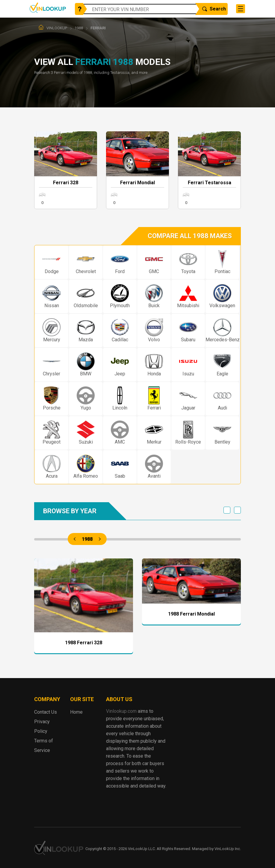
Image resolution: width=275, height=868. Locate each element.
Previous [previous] (227, 510)
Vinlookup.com (48, 8)
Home (76, 712)
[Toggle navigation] (241, 9)
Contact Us (46, 712)
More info (66, 170)
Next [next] (237, 510)
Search (214, 9)
